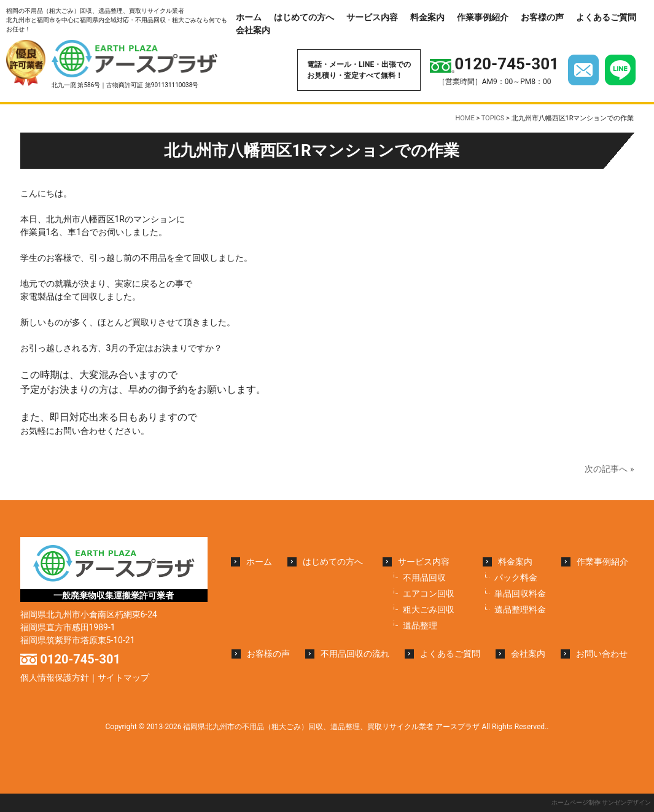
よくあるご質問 (606, 17)
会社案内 (253, 30)
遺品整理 (420, 625)
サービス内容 (372, 17)
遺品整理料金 (520, 609)
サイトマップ (123, 678)
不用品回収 (424, 578)
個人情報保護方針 (55, 678)
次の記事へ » (609, 469)
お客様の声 (542, 17)
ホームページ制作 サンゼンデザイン (601, 802)
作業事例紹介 (483, 17)
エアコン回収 (429, 594)
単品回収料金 (520, 594)
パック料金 (516, 578)
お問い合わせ (602, 654)
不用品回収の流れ (355, 654)
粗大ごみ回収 (429, 609)
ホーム (249, 17)
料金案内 (427, 17)
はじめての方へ (304, 17)
